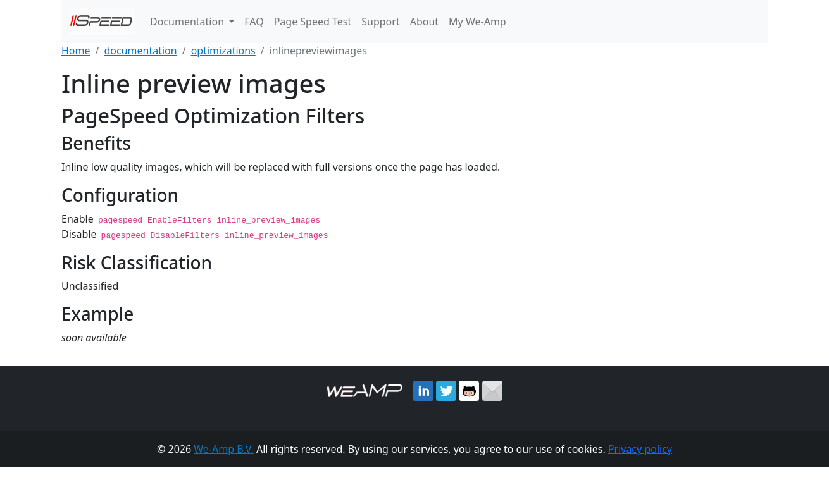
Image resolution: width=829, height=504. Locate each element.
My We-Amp (477, 22)
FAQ (254, 22)
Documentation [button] (188, 22)
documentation (140, 51)
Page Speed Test (313, 22)
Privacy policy (640, 448)
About (424, 22)
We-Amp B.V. (224, 448)
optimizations (223, 51)
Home (76, 51)
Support (380, 22)
